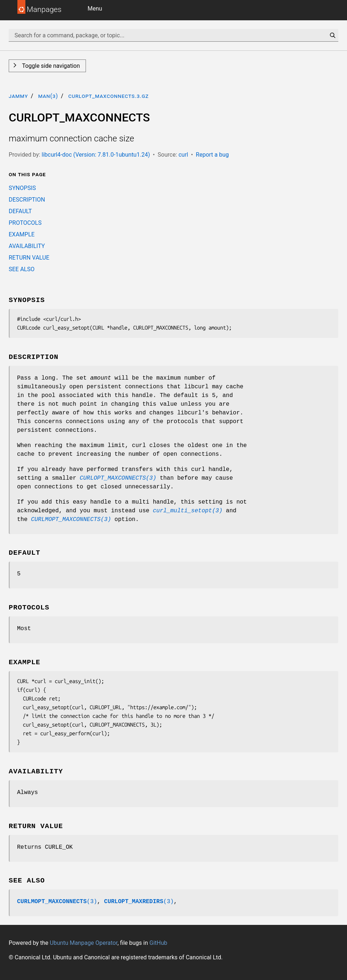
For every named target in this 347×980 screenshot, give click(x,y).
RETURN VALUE (29, 258)
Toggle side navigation (50, 66)
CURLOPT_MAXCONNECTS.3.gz (108, 96)
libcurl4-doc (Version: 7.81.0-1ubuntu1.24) (96, 155)
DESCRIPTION (27, 200)
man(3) (48, 96)
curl (183, 155)
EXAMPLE (22, 234)
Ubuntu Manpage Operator (84, 943)
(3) (57, 902)
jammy (18, 96)
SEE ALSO (22, 269)
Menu (95, 9)
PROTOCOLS (25, 223)
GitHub (158, 943)
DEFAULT (20, 211)
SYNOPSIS (22, 188)
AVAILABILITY (27, 246)
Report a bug (212, 155)
